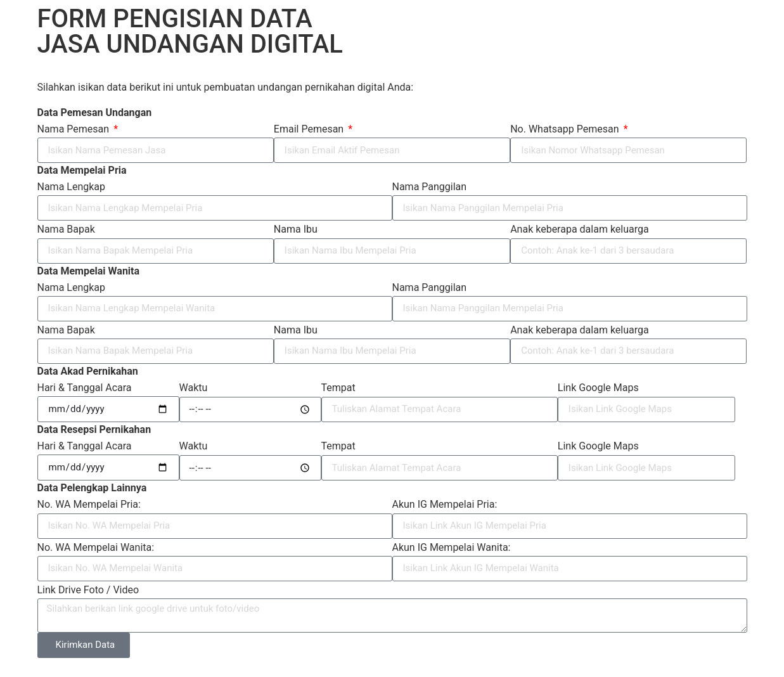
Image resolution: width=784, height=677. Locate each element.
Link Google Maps (598, 388)
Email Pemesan (310, 129)
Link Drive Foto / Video (88, 590)
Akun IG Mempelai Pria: (445, 504)
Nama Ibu (296, 229)
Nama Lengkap (72, 187)
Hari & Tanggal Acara (85, 388)
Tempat (338, 388)
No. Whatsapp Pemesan (566, 129)
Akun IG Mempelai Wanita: (452, 547)
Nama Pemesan (75, 129)
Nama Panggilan (430, 187)
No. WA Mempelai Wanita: (96, 547)
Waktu (194, 388)
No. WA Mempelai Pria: (89, 504)
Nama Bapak (66, 229)
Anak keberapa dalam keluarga (580, 229)
